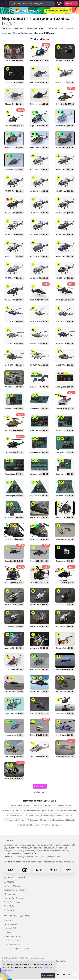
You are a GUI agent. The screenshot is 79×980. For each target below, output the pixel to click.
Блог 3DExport (11, 906)
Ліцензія (7, 932)
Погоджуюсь (48, 975)
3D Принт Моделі (12, 886)
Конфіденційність (11, 941)
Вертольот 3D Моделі (38, 820)
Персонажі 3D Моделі (42, 806)
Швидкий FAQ (10, 928)
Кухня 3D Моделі (63, 806)
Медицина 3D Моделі (15, 820)
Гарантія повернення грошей (17, 949)
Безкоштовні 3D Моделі (15, 890)
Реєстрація (71, 3)
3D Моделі (9, 882)
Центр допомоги (11, 924)
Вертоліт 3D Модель (65, 82)
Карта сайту (61, 961)
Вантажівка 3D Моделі (29, 825)
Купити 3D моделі (14, 877)
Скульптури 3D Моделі (19, 806)
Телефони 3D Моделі (66, 810)
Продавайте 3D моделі (14, 898)
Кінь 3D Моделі (11, 810)
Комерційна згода (12, 936)
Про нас (9, 840)
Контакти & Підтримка (17, 916)
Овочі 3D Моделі (15, 815)
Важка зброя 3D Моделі (63, 820)
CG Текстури (10, 894)
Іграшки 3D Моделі (63, 815)
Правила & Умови (12, 944)
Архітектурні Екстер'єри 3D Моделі (37, 810)
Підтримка (8, 920)
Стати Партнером (12, 902)
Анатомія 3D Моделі (51, 825)
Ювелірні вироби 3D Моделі (39, 815)
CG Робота (9, 910)
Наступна (40, 786)
